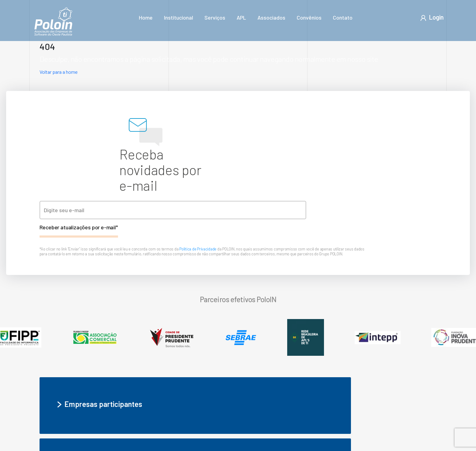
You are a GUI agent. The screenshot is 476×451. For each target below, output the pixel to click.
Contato (343, 17)
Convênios (309, 17)
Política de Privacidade (367, 149)
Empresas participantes (107, 313)
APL (241, 17)
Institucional (179, 17)
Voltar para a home (59, 75)
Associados (271, 17)
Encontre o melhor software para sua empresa (360, 372)
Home (146, 17)
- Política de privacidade (302, 411)
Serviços (215, 17)
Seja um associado (300, 313)
